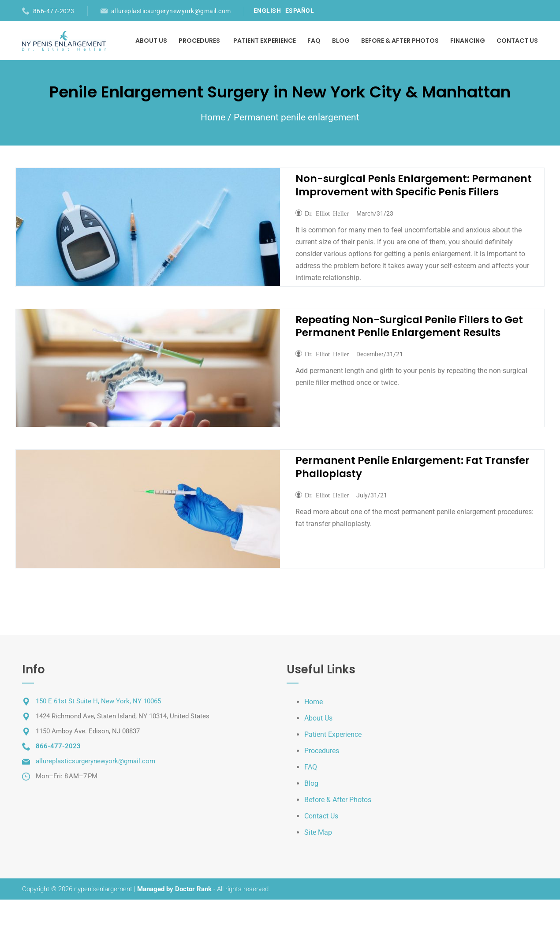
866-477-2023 (54, 11)
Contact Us (517, 41)
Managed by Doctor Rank (174, 889)
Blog (341, 41)
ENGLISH (267, 11)
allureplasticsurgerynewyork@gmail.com (171, 11)
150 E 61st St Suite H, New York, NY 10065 (98, 701)
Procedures (199, 41)
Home (213, 117)
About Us (151, 41)
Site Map (318, 832)
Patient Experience (265, 41)
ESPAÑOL (300, 11)
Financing (468, 41)
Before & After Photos (400, 41)
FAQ (314, 41)
